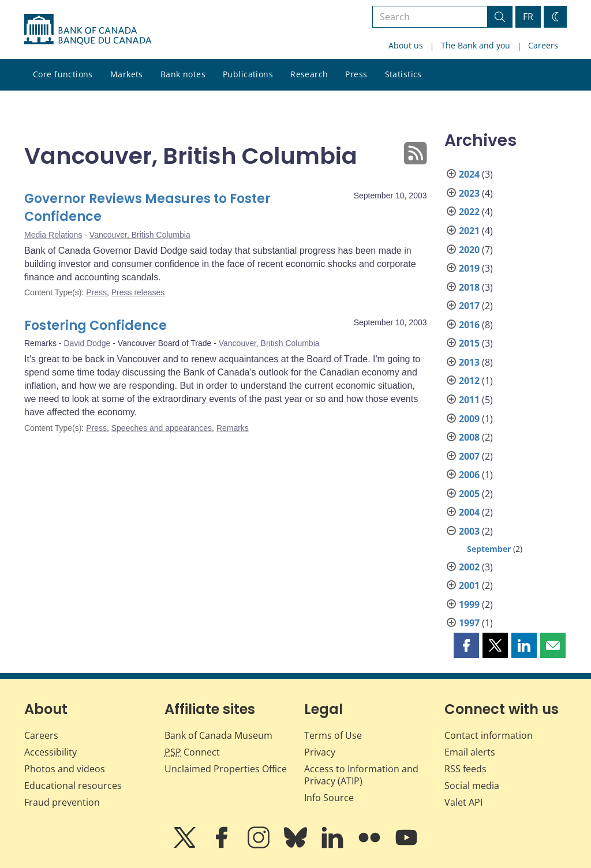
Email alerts (470, 752)
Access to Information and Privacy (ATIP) (361, 775)
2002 (469, 567)
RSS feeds (465, 769)
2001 (469, 585)
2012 (469, 381)
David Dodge (87, 343)
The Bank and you (476, 45)
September (489, 549)
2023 (469, 193)
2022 (469, 212)
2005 (469, 494)
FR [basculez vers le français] (528, 17)
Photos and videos (65, 769)
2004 (469, 512)
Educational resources (73, 786)
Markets (127, 74)
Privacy (320, 752)
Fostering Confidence (96, 326)
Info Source (329, 798)
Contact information (489, 735)
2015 (469, 343)
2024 (469, 174)
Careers (543, 45)
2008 (469, 437)
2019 (469, 268)
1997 (469, 623)
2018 (469, 287)
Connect (192, 752)
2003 (469, 531)
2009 (469, 419)
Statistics (403, 74)
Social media (472, 786)
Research (309, 74)
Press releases (138, 292)
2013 (469, 362)
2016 (469, 325)
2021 (469, 231)
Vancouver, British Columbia (140, 235)
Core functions (63, 74)
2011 (469, 400)
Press (356, 74)
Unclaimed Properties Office (226, 769)
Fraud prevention (62, 802)
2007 (469, 456)
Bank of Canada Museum (218, 735)
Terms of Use (333, 735)
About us (406, 45)
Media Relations (53, 235)
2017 (469, 306)
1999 (469, 604)
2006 (469, 475)
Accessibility (51, 752)
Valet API (463, 802)
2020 (469, 250)
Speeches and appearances (162, 428)
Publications (248, 74)
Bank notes (183, 74)
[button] (466, 645)
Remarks (233, 428)
